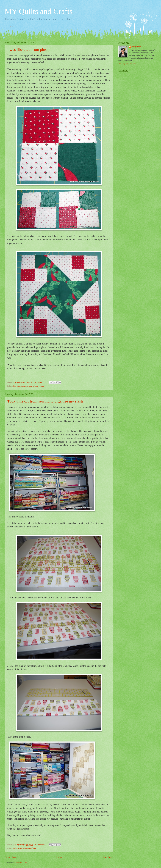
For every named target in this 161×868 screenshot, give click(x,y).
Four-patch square (20, 386)
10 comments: (40, 382)
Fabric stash (17, 848)
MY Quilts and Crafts (39, 11)
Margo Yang (136, 47)
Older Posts (107, 857)
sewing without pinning (36, 386)
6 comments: (40, 845)
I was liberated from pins (27, 49)
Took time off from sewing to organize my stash (45, 401)
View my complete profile (128, 64)
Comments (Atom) (21, 863)
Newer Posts (11, 857)
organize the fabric (29, 848)
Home (11, 26)
